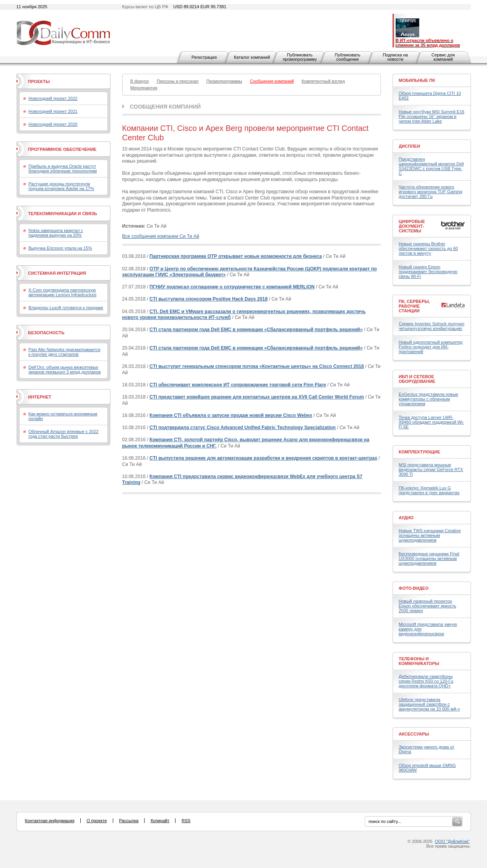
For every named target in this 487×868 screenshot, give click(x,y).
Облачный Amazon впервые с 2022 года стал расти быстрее (64, 434)
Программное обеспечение (62, 149)
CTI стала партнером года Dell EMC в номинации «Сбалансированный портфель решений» (256, 330)
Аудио (406, 518)
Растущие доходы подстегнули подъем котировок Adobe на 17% (62, 186)
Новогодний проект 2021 (53, 111)
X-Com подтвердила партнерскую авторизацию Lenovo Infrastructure (63, 292)
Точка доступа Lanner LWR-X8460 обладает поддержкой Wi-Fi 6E (432, 422)
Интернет (40, 397)
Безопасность (46, 333)
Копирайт (160, 821)
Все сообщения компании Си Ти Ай (161, 236)
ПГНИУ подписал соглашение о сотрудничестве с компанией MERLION (232, 287)
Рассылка (129, 821)
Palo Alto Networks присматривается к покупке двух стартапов (65, 352)
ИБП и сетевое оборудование (417, 379)
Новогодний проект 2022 (53, 98)
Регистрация (204, 57)
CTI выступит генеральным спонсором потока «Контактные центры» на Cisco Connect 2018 (257, 366)
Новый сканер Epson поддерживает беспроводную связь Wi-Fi (428, 272)
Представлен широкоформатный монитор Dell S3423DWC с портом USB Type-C (431, 166)
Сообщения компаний (166, 107)
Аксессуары (414, 734)
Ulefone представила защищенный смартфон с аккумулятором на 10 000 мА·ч (429, 704)
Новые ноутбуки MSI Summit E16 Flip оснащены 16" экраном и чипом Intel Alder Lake (432, 116)
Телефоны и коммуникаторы (419, 661)
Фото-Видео (414, 588)
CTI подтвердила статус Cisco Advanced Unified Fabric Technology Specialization (243, 428)
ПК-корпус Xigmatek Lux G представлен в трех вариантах (429, 490)
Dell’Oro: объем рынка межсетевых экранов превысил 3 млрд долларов (65, 370)
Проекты (39, 82)
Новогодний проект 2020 (53, 124)
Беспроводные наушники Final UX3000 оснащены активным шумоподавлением (429, 558)
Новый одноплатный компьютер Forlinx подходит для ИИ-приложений (431, 347)
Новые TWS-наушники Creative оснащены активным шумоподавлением (430, 535)
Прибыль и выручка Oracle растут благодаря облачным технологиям (63, 169)
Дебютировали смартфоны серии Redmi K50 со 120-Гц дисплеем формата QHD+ (426, 681)
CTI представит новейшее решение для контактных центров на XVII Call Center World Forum (257, 397)
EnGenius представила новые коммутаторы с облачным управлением (429, 399)
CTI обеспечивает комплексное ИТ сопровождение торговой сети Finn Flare (238, 385)
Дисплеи (410, 146)
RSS (186, 821)
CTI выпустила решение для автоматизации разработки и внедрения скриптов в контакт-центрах (263, 458)
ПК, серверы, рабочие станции (415, 306)
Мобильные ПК (417, 80)
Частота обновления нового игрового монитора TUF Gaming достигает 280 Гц (431, 192)
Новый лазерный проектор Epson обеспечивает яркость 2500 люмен (428, 606)
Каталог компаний (252, 57)
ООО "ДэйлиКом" (452, 841)
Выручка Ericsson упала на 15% (60, 248)
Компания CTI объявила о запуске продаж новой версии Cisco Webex (231, 415)
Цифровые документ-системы (412, 226)
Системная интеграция (57, 273)
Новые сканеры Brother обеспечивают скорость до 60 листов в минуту (428, 248)
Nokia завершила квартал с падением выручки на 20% (56, 233)
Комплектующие (420, 452)
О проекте (97, 821)
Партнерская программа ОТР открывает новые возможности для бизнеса (236, 256)
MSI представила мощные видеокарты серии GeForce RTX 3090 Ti (431, 469)
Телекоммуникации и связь (63, 214)
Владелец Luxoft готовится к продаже (66, 308)
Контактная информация (50, 821)
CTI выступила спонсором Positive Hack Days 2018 (209, 299)
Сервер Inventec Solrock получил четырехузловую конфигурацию (432, 326)
